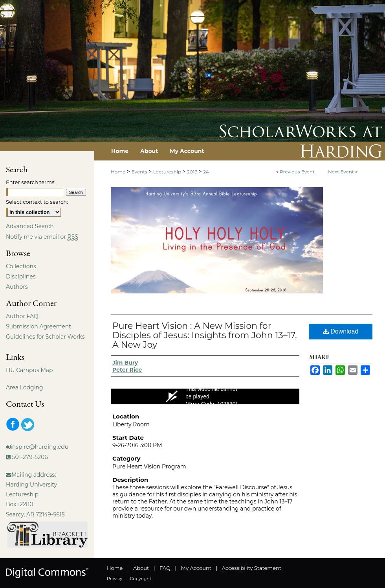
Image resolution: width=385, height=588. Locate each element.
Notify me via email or (42, 237)
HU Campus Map (29, 370)
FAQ (165, 568)
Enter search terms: (31, 182)
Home (118, 172)
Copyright (141, 579)
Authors (17, 287)
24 (206, 172)
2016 (193, 172)
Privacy (115, 579)
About (141, 568)
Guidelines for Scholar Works (45, 337)
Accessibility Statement (252, 568)
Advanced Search (30, 226)
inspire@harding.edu (39, 447)
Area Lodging (24, 387)
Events (140, 172)
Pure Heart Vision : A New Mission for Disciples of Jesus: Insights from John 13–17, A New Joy (205, 335)
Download (341, 331)
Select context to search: (37, 202)
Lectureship (168, 172)
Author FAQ (22, 316)
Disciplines (21, 276)
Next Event (341, 172)
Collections (21, 266)
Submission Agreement (38, 326)
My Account (196, 568)
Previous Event (297, 172)
